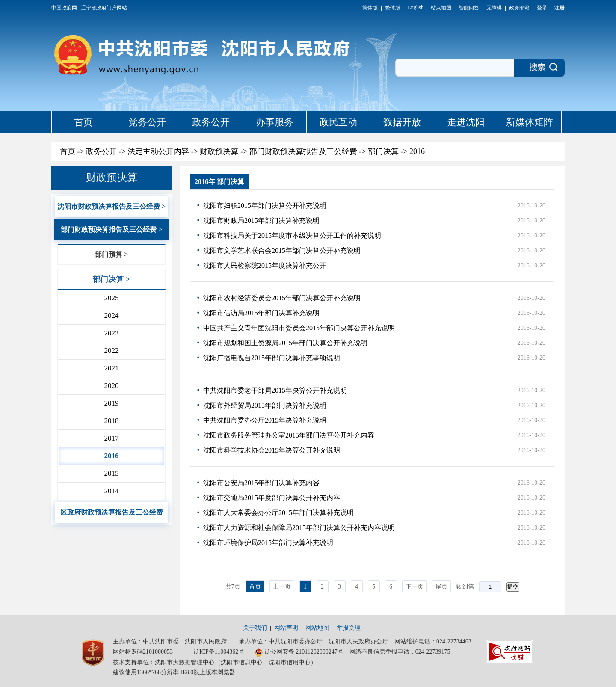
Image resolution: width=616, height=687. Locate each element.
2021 (111, 368)
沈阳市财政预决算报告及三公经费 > (111, 206)
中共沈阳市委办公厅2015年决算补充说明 (265, 420)
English (416, 7)
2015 (111, 473)
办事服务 (275, 122)
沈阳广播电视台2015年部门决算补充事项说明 (272, 358)
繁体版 (393, 8)
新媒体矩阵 (530, 122)
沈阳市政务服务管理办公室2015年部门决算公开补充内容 (289, 435)
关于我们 (255, 628)
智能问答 (469, 8)
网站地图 (317, 628)
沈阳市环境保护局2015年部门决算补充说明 (268, 543)
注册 (560, 8)
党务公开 (147, 122)
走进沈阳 (466, 122)
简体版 (370, 8)
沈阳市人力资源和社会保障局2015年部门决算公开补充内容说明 (299, 528)
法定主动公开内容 (158, 151)
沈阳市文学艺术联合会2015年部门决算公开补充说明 (282, 250)
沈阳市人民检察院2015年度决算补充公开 (265, 265)
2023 (111, 333)
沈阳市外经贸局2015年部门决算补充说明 (265, 405)
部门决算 (383, 151)
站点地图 (441, 8)
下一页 (415, 587)
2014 (111, 491)
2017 (111, 438)
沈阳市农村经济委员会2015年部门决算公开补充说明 (282, 298)
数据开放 (402, 122)
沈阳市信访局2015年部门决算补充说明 (261, 313)
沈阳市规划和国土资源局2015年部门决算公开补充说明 (285, 343)
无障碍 (494, 8)
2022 (111, 351)
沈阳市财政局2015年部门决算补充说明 (261, 221)
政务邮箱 (519, 8)
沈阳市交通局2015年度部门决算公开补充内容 (272, 498)
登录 (542, 8)
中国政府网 (64, 8)
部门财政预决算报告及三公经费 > (111, 229)
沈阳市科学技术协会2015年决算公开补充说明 (272, 450)
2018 (111, 421)
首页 (83, 122)
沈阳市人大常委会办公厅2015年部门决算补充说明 (278, 513)
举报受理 (349, 628)
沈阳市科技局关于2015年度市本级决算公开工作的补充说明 (292, 235)
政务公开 (211, 122)
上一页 (282, 587)
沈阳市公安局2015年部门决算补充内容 (261, 483)
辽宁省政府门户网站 (104, 8)
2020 (111, 386)
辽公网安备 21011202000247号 (299, 652)
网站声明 (286, 628)
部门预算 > (111, 254)
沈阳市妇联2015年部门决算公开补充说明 (265, 206)
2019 (111, 403)
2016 (417, 151)
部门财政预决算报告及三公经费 (303, 151)
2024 (111, 315)
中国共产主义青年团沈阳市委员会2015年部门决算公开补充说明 (299, 328)
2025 (111, 298)
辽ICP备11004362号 (219, 652)
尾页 (441, 587)
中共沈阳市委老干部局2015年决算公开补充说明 (275, 390)
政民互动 (338, 122)
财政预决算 (219, 151)
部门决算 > (111, 279)
